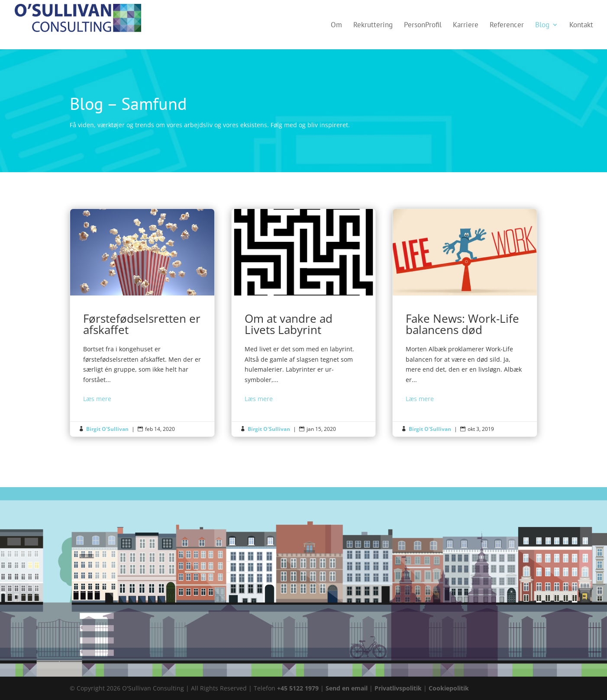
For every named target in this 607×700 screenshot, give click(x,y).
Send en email (347, 688)
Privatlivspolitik (399, 688)
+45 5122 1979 (298, 688)
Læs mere (97, 399)
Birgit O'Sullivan (107, 429)
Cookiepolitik (449, 688)
